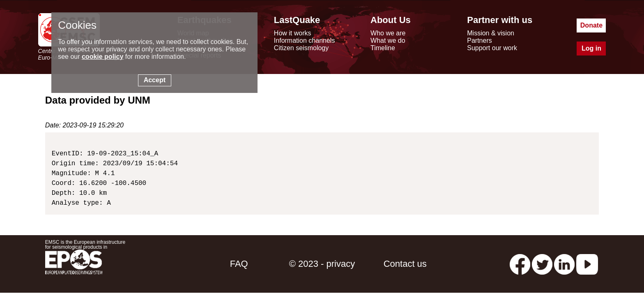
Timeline (383, 48)
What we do (388, 40)
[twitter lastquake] (542, 264)
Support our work (492, 48)
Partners (479, 40)
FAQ (239, 264)
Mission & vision (491, 33)
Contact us (405, 264)
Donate (591, 25)
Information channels (305, 40)
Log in (591, 48)
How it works (293, 33)
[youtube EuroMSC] (587, 264)
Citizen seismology (301, 48)
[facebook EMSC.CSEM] (520, 264)
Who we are (388, 33)
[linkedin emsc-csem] (564, 264)
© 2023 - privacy (322, 264)
